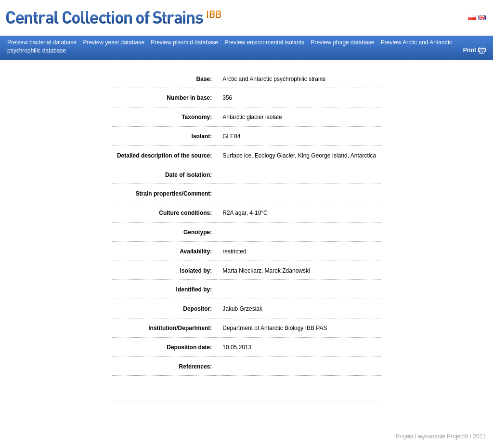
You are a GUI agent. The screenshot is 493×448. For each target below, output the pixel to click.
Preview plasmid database (184, 42)
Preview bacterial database (42, 42)
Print (470, 50)
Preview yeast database (113, 42)
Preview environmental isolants (265, 42)
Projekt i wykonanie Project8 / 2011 (441, 436)
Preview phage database (342, 42)
